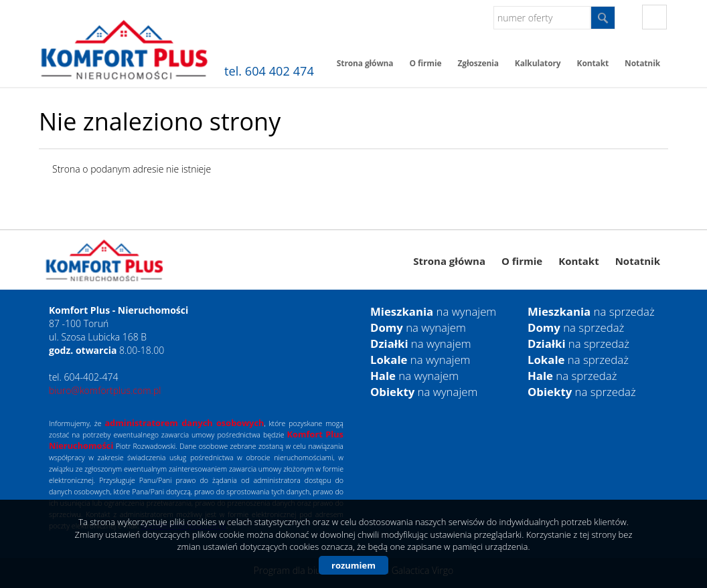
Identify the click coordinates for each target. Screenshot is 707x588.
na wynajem (433, 311)
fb (654, 17)
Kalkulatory (538, 63)
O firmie (425, 63)
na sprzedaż (591, 311)
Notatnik (642, 63)
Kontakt (593, 63)
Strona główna (365, 63)
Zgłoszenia (478, 63)
